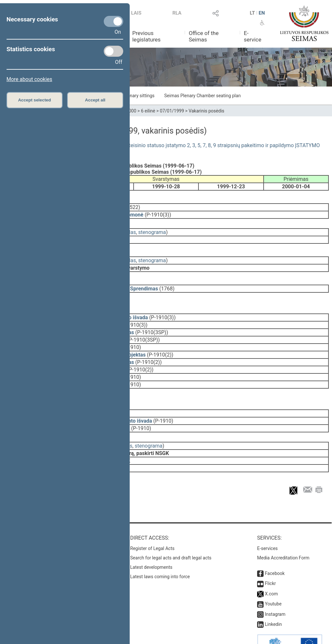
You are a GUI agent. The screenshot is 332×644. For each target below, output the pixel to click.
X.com (271, 572)
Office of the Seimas (204, 36)
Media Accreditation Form (283, 536)
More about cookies (29, 79)
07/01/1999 (172, 111)
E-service (253, 36)
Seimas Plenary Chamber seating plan (203, 96)
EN (262, 13)
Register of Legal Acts (153, 527)
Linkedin (273, 603)
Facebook (275, 552)
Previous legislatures (146, 36)
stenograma (152, 228)
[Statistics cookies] (113, 51)
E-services (267, 527)
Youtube (273, 582)
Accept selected (35, 100)
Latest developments (151, 546)
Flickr (270, 562)
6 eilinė (148, 111)
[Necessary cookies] (113, 21)
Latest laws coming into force (160, 555)
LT (253, 13)
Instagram (275, 593)
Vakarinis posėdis (207, 111)
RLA (177, 13)
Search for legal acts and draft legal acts (171, 536)
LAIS (136, 13)
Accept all (95, 100)
